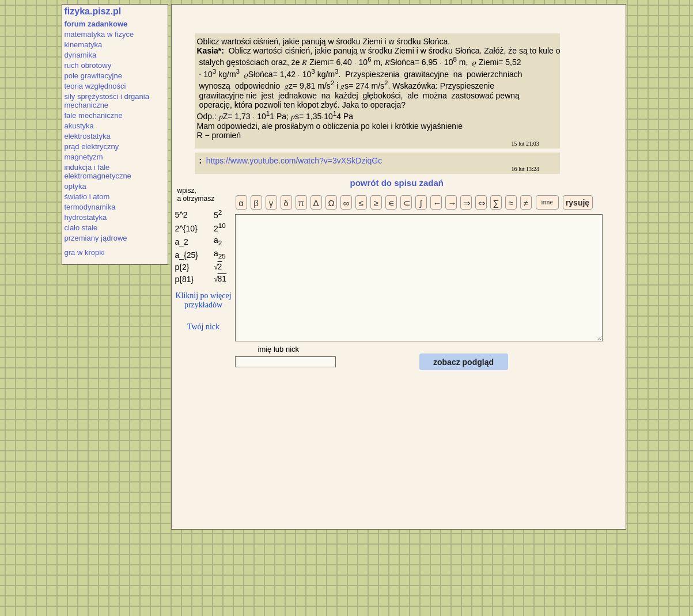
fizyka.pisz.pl (93, 11)
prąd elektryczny (92, 147)
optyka (75, 186)
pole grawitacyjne (93, 76)
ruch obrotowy (88, 65)
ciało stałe (81, 228)
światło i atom (87, 197)
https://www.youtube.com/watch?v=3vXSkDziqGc (295, 161)
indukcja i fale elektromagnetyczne (98, 172)
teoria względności (95, 86)
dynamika (81, 55)
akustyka (79, 126)
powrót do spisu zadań (397, 183)
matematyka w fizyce (99, 34)
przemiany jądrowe (96, 238)
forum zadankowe (96, 24)
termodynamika (90, 207)
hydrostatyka (86, 217)
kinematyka (84, 45)
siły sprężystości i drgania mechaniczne (107, 101)
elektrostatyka (88, 136)
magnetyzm (84, 157)
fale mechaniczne (94, 115)
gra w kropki (85, 252)
